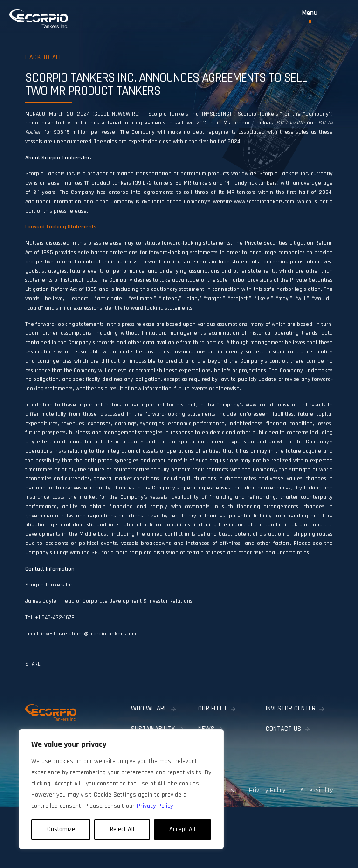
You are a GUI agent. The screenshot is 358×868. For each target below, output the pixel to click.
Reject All (122, 829)
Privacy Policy (267, 790)
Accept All (182, 829)
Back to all (44, 57)
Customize (61, 829)
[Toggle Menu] (310, 16)
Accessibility (317, 790)
